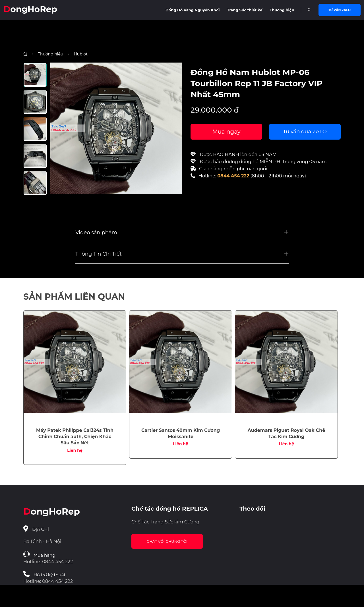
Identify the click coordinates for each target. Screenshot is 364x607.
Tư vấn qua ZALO (305, 132)
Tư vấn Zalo (340, 10)
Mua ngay (226, 132)
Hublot (81, 54)
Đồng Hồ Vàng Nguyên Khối (193, 10)
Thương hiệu (282, 10)
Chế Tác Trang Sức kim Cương (166, 522)
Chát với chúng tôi (167, 541)
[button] (182, 233)
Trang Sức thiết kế (245, 10)
